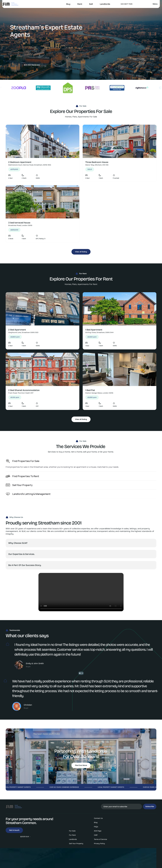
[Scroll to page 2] (82, 673)
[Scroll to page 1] (80, 673)
